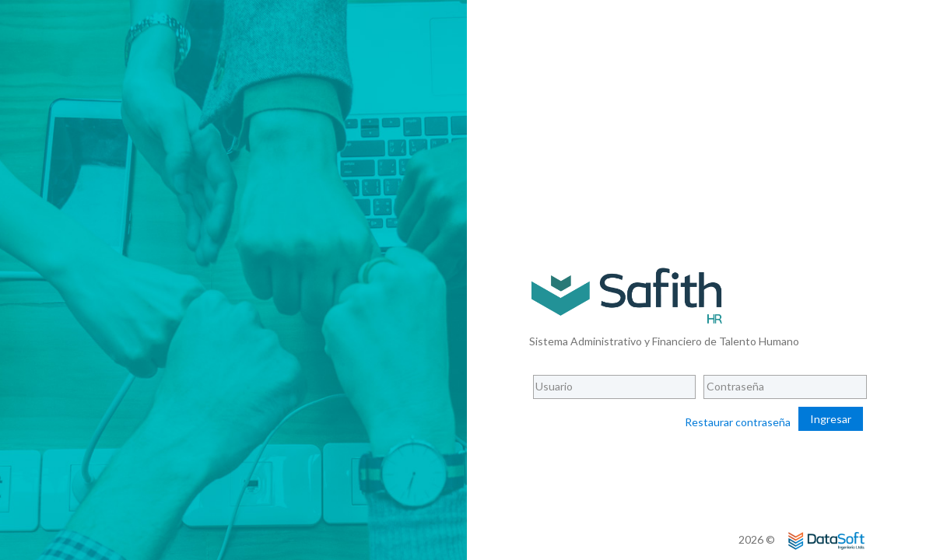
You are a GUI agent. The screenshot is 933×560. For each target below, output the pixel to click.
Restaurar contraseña (738, 422)
